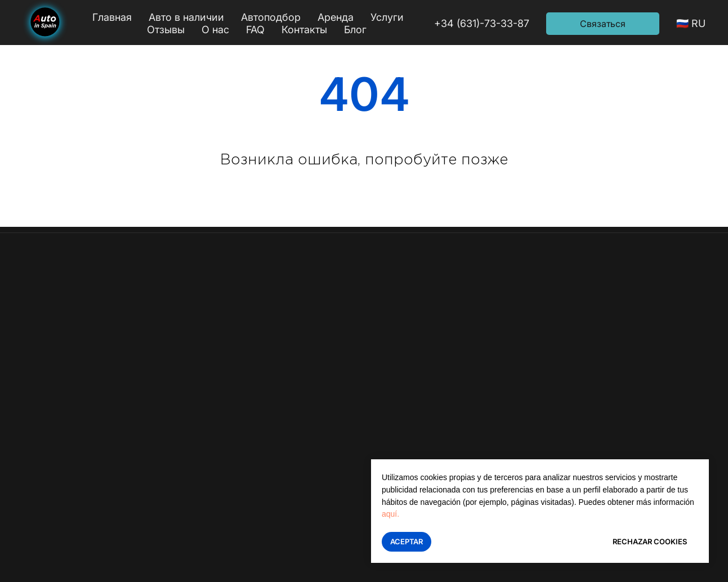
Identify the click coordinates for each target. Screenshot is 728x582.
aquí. (390, 514)
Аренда (336, 17)
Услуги (387, 17)
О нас (215, 30)
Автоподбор (271, 17)
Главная (112, 17)
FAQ (255, 30)
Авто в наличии (186, 17)
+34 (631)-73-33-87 (482, 23)
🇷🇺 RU (691, 23)
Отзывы (166, 30)
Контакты (304, 30)
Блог (355, 30)
